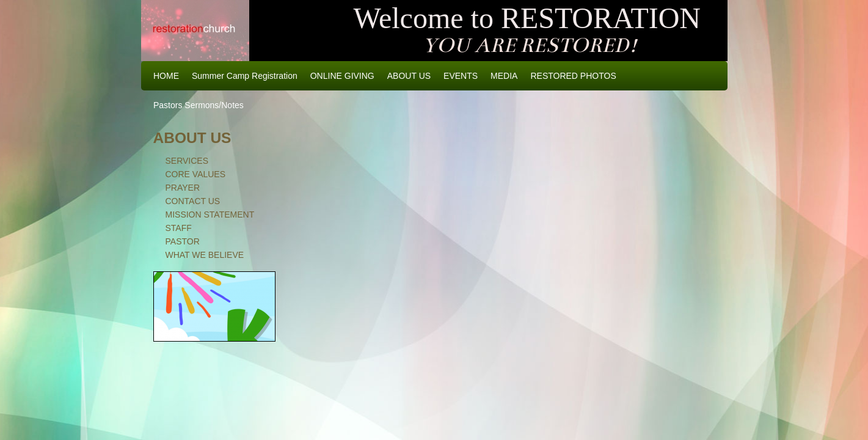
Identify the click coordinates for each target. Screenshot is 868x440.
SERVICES (187, 161)
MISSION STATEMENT (210, 215)
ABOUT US (409, 76)
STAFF (179, 228)
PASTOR (183, 241)
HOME (166, 76)
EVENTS (461, 76)
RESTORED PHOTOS (573, 76)
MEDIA (504, 76)
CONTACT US (193, 201)
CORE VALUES (196, 174)
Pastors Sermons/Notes (199, 105)
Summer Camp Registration (245, 76)
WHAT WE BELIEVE (205, 255)
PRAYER (183, 188)
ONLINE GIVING (342, 76)
